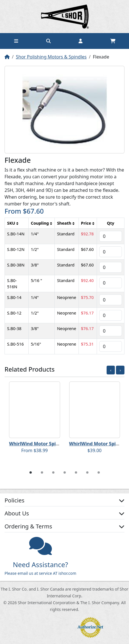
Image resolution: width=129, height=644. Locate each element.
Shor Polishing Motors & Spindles (51, 57)
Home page (65, 17)
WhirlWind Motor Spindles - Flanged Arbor (56, 444)
